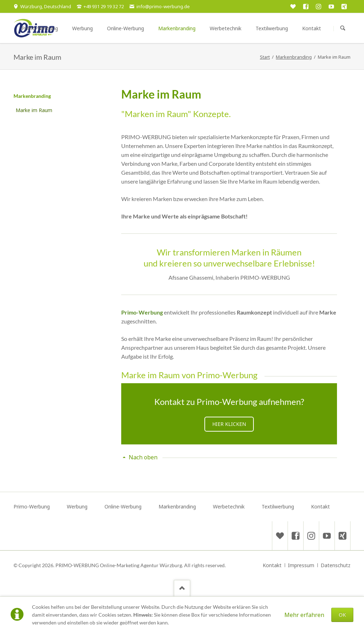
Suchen (343, 28)
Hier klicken (229, 424)
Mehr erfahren (304, 615)
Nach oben (143, 457)
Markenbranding (32, 96)
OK (342, 615)
